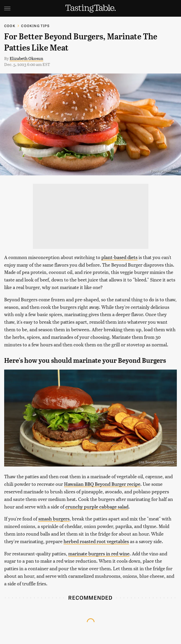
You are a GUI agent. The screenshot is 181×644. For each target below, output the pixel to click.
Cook (10, 26)
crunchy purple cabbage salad (97, 507)
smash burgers (54, 519)
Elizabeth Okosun (26, 58)
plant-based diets (119, 257)
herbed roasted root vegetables (96, 541)
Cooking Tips (35, 26)
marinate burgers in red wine (99, 553)
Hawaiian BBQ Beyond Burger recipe (102, 484)
